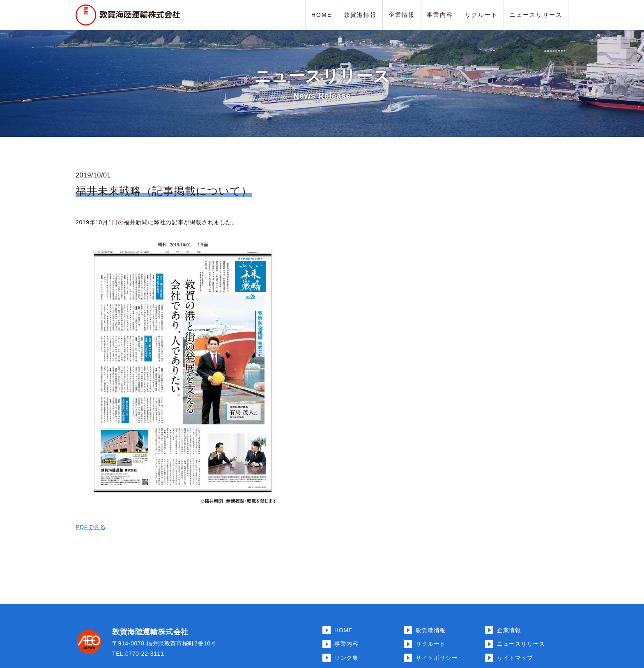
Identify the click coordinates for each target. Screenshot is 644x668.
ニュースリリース (536, 15)
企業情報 (402, 15)
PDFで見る (91, 527)
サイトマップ (515, 658)
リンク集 (346, 658)
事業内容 (440, 15)
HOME (322, 15)
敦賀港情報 (360, 15)
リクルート (481, 15)
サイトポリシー (437, 658)
